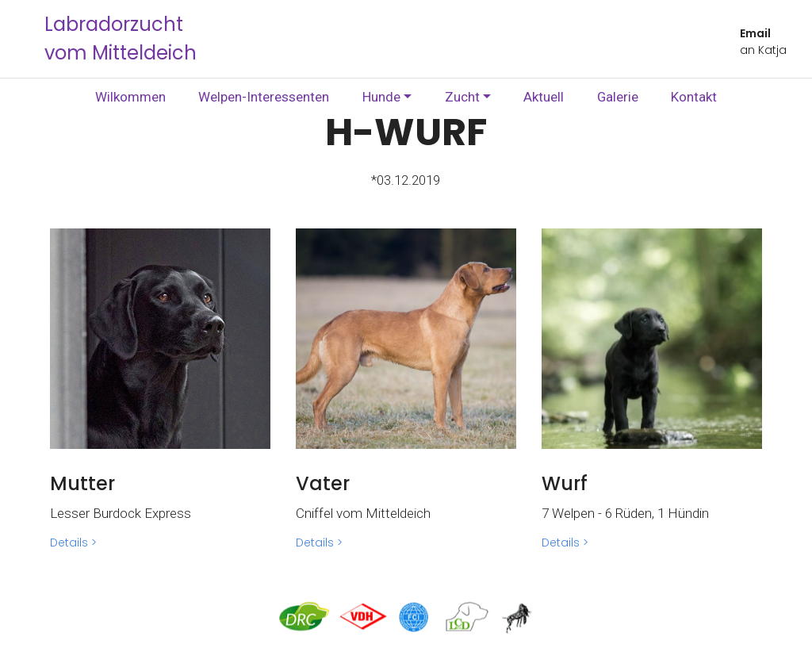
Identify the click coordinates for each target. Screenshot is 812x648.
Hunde (381, 97)
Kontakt (694, 97)
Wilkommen (130, 97)
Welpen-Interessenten (264, 97)
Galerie (618, 97)
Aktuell (544, 97)
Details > (73, 543)
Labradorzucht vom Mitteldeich (121, 38)
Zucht (462, 97)
